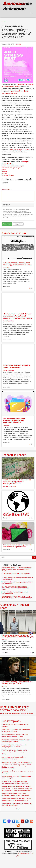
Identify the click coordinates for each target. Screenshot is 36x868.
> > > (18, 809)
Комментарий (6, 190)
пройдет (18, 87)
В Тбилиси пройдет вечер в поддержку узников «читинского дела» (16, 574)
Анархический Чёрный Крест (15, 166)
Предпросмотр (18, 224)
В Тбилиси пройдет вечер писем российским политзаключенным (15, 593)
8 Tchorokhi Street (8, 87)
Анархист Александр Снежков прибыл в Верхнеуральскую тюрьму (17, 683)
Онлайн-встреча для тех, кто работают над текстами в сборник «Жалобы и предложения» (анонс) (16, 752)
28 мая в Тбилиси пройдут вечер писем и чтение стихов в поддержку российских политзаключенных (17, 597)
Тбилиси (4, 171)
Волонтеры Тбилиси (8, 175)
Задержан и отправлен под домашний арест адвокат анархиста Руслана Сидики (18, 636)
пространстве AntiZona (26, 84)
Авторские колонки (14, 233)
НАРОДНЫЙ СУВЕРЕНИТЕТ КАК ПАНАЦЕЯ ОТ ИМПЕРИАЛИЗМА (16, 514)
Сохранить (7, 224)
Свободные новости (14, 455)
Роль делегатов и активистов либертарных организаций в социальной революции (14, 421)
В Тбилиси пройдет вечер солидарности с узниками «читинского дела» (17, 578)
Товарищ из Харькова (10, 486)
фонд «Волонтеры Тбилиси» (20, 150)
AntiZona (4, 173)
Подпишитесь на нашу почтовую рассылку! (14, 708)
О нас (18, 857)
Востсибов (6, 268)
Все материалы (12, 721)
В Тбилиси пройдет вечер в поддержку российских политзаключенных (17, 583)
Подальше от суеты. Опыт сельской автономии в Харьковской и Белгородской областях (17, 482)
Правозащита (17, 168)
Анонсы (4, 21)
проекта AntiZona (16, 91)
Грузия (4, 170)
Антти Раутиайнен (9, 321)
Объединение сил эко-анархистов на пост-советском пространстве (17, 546)
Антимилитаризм (7, 168)
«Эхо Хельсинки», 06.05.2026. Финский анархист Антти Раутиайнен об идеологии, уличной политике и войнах (18, 316)
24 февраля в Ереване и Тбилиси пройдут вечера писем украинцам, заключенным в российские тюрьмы (17, 569)
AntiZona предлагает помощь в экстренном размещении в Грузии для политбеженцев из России (15, 588)
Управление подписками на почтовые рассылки (16, 713)
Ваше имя (5, 183)
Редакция (18, 44)
